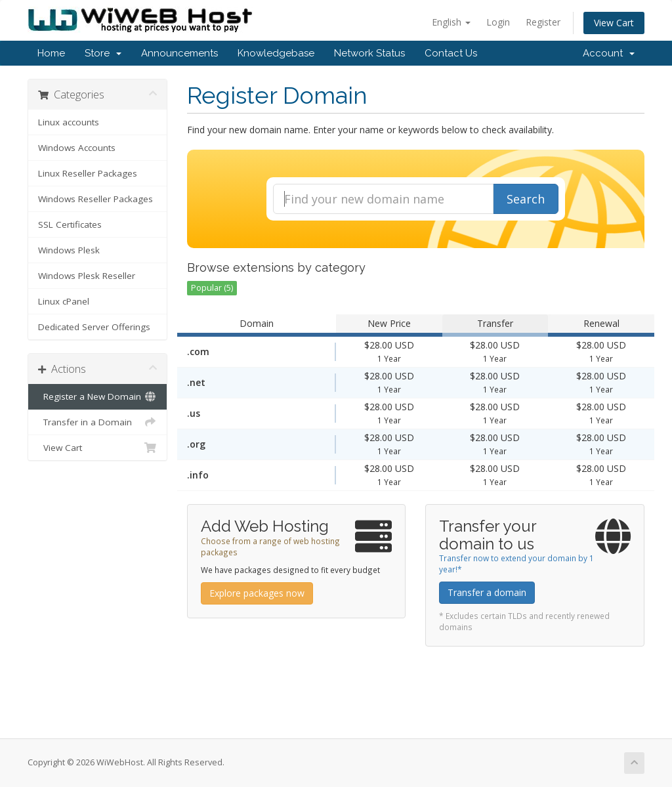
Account (609, 53)
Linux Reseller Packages (88, 173)
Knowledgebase (276, 53)
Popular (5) (212, 288)
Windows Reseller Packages (95, 199)
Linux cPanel (64, 301)
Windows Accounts (77, 148)
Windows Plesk (69, 250)
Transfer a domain (487, 592)
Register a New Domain (97, 396)
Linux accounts (69, 122)
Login (498, 22)
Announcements (179, 53)
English (451, 22)
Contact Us (451, 53)
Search (526, 199)
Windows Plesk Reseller (87, 276)
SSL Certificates (70, 224)
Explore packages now (257, 593)
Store (103, 53)
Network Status (369, 53)
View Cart (614, 23)
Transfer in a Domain (97, 422)
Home (51, 53)
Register (543, 22)
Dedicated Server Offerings (94, 327)
